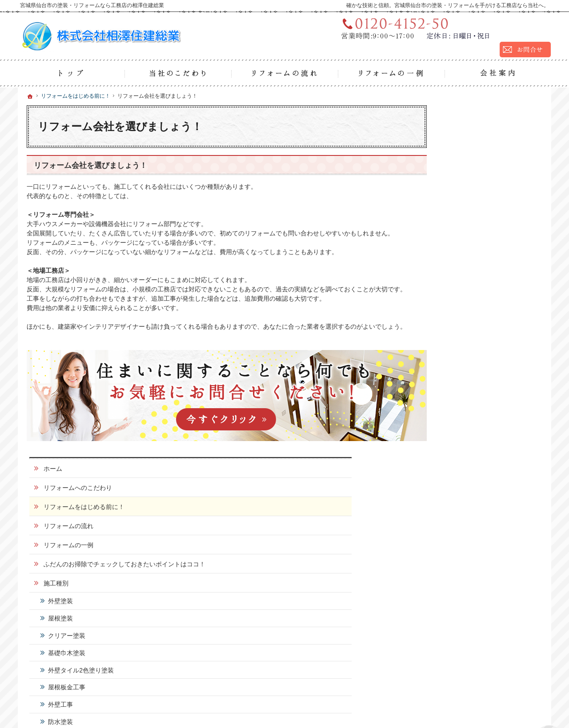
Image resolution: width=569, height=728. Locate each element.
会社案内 (462, 433)
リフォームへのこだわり (484, 136)
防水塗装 (467, 378)
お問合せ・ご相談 (475, 471)
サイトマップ (469, 547)
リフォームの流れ (475, 174)
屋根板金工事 (473, 343)
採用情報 (462, 452)
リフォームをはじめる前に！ (490, 155)
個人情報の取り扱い (478, 528)
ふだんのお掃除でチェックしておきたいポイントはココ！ (493, 216)
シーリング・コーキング (489, 395)
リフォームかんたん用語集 (487, 490)
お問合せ (493, 661)
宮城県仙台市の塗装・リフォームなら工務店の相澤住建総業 (427, 700)
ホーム (459, 117)
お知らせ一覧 (469, 509)
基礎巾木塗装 (473, 309)
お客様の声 (465, 414)
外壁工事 (467, 361)
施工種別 (462, 239)
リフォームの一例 (475, 193)
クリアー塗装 (473, 291)
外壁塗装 (467, 257)
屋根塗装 (467, 274)
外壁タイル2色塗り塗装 (487, 326)
